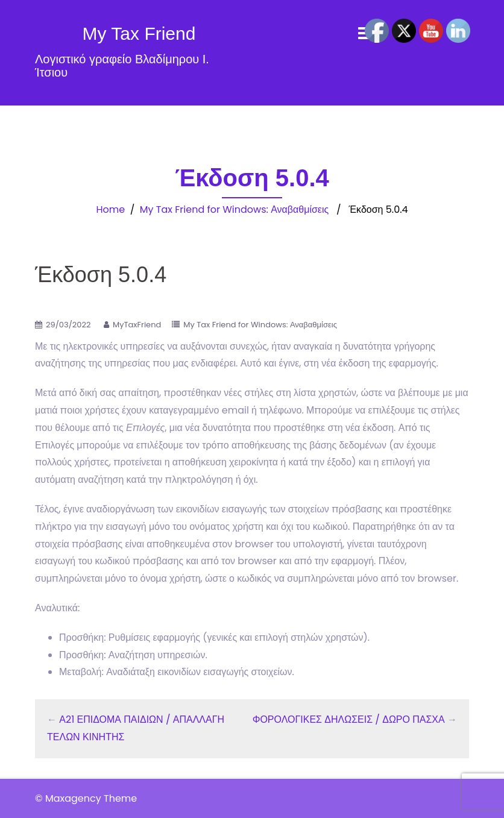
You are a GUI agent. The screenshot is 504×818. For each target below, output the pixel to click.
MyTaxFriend (137, 325)
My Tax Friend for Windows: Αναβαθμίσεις (234, 209)
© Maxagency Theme (86, 798)
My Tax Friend (139, 33)
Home (110, 209)
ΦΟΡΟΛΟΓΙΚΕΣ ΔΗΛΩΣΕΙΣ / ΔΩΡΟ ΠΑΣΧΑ (349, 719)
